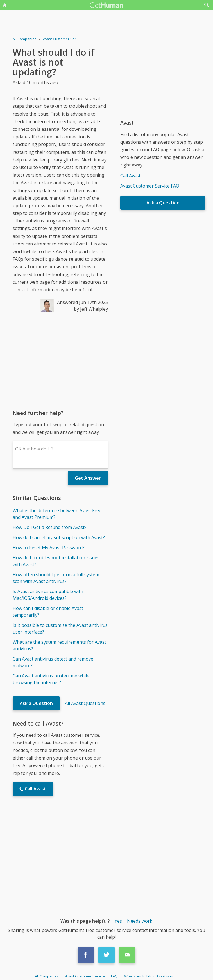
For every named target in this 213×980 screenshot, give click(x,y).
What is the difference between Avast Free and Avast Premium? (57, 514)
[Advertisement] (60, 361)
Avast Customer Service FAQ (150, 186)
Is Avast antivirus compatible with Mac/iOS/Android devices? (48, 595)
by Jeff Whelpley (91, 309)
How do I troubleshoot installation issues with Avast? (56, 561)
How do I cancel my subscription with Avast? (59, 537)
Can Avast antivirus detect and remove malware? (53, 662)
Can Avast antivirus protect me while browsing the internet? (51, 679)
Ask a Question (36, 703)
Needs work (140, 921)
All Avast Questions (85, 703)
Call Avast (130, 176)
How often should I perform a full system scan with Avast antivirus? (56, 578)
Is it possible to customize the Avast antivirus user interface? (60, 628)
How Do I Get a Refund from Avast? (50, 527)
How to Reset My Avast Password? (49, 548)
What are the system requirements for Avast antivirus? (59, 645)
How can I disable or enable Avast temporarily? (48, 612)
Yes (118, 921)
